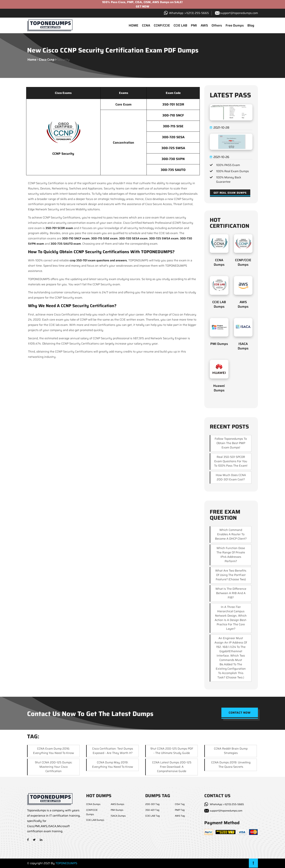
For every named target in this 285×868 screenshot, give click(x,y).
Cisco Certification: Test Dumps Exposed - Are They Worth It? (113, 751)
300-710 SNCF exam (76, 238)
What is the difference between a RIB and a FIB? (231, 593)
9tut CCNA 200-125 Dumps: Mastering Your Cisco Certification (54, 767)
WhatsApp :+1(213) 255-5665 (227, 804)
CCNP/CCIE (162, 25)
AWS (204, 25)
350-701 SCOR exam (59, 228)
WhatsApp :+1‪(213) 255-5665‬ (189, 13)
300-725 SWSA (173, 148)
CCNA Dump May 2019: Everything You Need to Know (113, 765)
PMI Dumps (219, 344)
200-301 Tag (152, 804)
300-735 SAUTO (173, 170)
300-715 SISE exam (104, 238)
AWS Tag (180, 816)
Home (32, 60)
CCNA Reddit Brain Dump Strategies (231, 751)
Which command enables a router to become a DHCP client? (231, 534)
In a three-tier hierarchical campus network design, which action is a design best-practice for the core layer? (231, 618)
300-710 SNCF (173, 115)
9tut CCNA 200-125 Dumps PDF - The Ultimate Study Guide (172, 751)
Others (217, 25)
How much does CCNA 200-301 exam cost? (231, 477)
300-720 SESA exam (133, 238)
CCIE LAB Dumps (219, 304)
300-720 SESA (173, 137)
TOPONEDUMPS (66, 863)
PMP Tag (180, 810)
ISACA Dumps (243, 346)
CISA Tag (180, 804)
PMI (194, 25)
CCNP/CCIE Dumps (243, 262)
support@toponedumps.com (239, 13)
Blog (251, 25)
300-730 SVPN (173, 159)
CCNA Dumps (219, 262)
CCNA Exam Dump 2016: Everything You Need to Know (54, 751)
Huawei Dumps (219, 388)
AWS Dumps (243, 304)
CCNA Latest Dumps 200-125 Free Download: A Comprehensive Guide (172, 767)
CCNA (146, 25)
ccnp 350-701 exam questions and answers (98, 260)
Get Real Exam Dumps (230, 193)
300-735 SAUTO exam (66, 244)
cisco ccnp (47, 60)
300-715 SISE (173, 126)
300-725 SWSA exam (164, 238)
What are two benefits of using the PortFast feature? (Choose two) (231, 575)
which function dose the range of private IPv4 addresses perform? (231, 555)
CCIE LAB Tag (152, 816)
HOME (134, 25)
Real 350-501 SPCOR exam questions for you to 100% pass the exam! (231, 461)
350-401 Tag (152, 810)
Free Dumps (235, 25)
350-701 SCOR (173, 104)
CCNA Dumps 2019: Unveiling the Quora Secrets (231, 765)
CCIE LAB (180, 25)
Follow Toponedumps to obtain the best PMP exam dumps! (231, 443)
